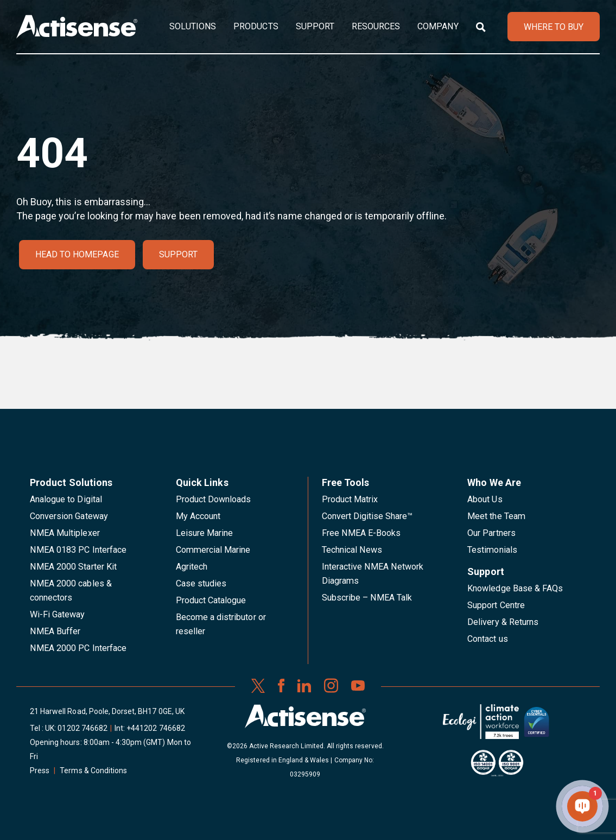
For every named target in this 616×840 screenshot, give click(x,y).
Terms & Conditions (93, 770)
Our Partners (491, 533)
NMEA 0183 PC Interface (78, 550)
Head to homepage (77, 254)
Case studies (201, 583)
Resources (376, 26)
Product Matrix (350, 499)
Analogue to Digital (66, 499)
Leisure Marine (205, 533)
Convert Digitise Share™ (367, 516)
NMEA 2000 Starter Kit (73, 567)
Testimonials (492, 550)
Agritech (192, 567)
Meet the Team (496, 516)
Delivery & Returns (503, 622)
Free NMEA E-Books (361, 533)
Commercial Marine (213, 550)
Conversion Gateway (69, 516)
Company (438, 26)
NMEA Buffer (55, 631)
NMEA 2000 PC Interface (78, 648)
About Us (485, 499)
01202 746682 (82, 728)
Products (256, 26)
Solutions (193, 26)
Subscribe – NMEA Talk (367, 598)
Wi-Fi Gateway (58, 614)
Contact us (487, 639)
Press (40, 770)
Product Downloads (214, 499)
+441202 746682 (156, 728)
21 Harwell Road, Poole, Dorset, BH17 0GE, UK (107, 711)
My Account (198, 516)
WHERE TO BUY (554, 27)
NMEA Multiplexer (65, 533)
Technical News (352, 550)
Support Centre (496, 605)
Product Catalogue (211, 600)
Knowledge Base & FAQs (515, 588)
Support (315, 26)
